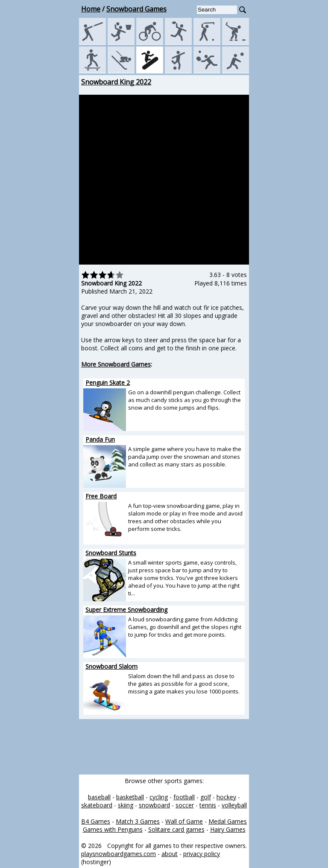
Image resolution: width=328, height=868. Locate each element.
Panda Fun (100, 439)
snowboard (154, 805)
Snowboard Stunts (111, 553)
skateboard (97, 805)
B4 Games (96, 821)
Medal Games (228, 821)
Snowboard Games (136, 9)
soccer (185, 805)
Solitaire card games (176, 829)
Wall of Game (184, 821)
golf (206, 797)
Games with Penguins (113, 829)
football (184, 797)
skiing (126, 805)
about (170, 854)
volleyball (234, 805)
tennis (208, 805)
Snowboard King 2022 (116, 82)
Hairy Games (228, 829)
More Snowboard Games (116, 364)
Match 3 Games (138, 821)
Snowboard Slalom (111, 666)
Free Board (101, 496)
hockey (226, 797)
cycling (159, 797)
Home (91, 9)
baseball (99, 797)
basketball (130, 797)
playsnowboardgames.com (119, 854)
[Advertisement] (41, 205)
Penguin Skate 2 (108, 383)
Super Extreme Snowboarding (126, 610)
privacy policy (202, 854)
